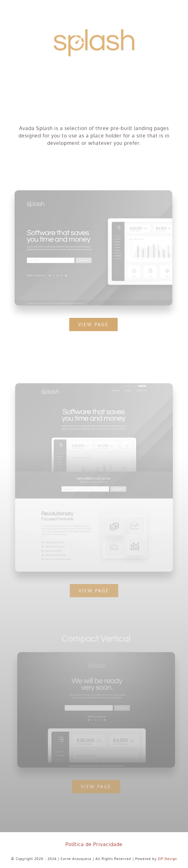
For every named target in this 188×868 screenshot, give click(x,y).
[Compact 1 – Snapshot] (93, 193)
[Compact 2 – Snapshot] (98, 655)
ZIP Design (167, 859)
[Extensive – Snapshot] (94, 388)
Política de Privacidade (94, 844)
